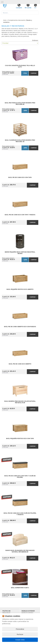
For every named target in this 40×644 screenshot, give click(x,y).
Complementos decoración (17, 20)
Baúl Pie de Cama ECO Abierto (20, 364)
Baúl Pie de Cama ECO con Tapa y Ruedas (20, 215)
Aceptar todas (20, 640)
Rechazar (20, 634)
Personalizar (20, 629)
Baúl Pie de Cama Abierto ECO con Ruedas (20, 327)
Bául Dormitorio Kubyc (20, 588)
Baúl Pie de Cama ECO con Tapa (20, 177)
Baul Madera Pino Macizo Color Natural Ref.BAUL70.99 (20, 402)
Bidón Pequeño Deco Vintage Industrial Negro (20, 253)
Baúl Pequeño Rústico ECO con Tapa (20, 439)
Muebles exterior (28, 611)
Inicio (5, 20)
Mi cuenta (28, 6)
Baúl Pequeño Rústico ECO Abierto (20, 289)
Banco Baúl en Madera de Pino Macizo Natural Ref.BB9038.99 (20, 551)
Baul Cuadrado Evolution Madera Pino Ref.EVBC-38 (20, 141)
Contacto (19, 6)
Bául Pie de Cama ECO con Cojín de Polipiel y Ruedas (20, 514)
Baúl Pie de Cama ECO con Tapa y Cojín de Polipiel (20, 477)
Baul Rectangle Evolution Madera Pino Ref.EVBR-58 (20, 104)
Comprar (33, 73)
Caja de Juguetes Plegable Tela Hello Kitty (20, 66)
